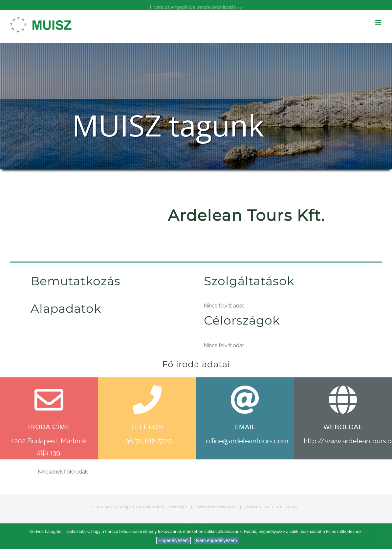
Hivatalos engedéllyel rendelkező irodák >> (196, 7)
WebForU (227, 507)
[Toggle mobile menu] (379, 22)
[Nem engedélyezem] (384, 536)
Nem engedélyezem (217, 540)
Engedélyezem (174, 540)
